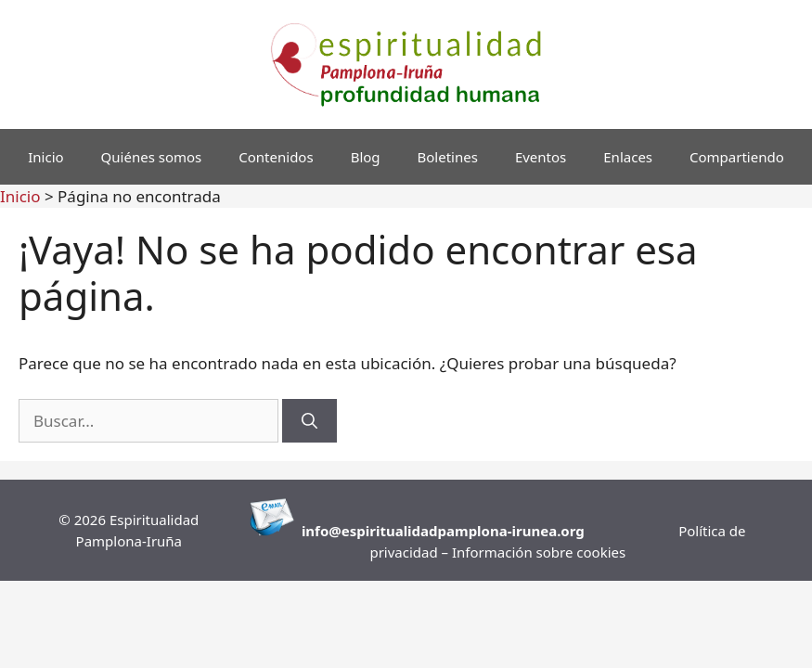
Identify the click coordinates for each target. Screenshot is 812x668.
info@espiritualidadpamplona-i (409, 531)
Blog (366, 157)
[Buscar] (309, 421)
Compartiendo (737, 157)
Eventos (541, 157)
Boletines (448, 157)
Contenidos (276, 157)
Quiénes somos (152, 157)
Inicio (45, 157)
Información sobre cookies (539, 552)
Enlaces (628, 157)
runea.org (550, 531)
